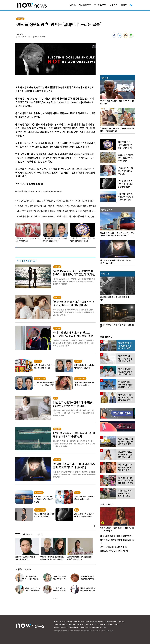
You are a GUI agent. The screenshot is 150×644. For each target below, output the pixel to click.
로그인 (56, 621)
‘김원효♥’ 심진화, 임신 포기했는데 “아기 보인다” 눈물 (87, 579)
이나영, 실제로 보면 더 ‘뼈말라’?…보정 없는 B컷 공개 (33, 590)
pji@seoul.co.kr (35, 184)
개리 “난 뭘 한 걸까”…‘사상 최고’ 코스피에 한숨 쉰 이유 (32, 579)
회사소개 (63, 621)
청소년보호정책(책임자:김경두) (94, 621)
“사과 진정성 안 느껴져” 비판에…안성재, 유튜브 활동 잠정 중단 (26, 558)
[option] (27, 550)
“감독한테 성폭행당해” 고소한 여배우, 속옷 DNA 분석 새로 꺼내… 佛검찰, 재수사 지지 (53, 559)
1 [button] (54, 599)
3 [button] (57, 599)
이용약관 (69, 621)
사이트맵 (121, 621)
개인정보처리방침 (79, 621)
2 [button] (55, 599)
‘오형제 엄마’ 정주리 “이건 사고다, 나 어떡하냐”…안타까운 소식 (81, 558)
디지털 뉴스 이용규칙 (111, 621)
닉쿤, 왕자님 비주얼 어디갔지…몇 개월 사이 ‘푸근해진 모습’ (88, 590)
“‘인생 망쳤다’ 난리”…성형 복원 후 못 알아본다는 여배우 (60, 590)
